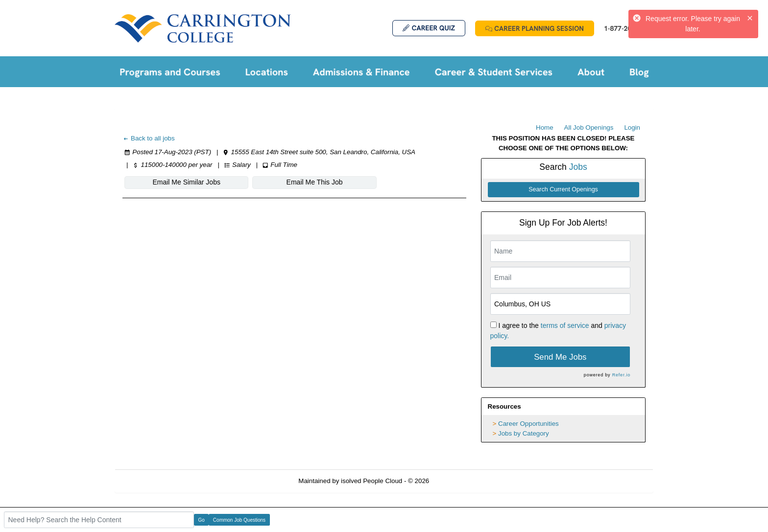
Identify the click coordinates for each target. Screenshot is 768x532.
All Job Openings (589, 127)
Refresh (458, 481)
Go (202, 520)
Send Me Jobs (560, 357)
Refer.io (621, 375)
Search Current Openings (563, 189)
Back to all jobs (149, 138)
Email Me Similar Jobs (182, 182)
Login (632, 127)
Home (545, 127)
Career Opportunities (528, 424)
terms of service (565, 325)
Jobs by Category (524, 433)
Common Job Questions (239, 520)
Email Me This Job (300, 182)
